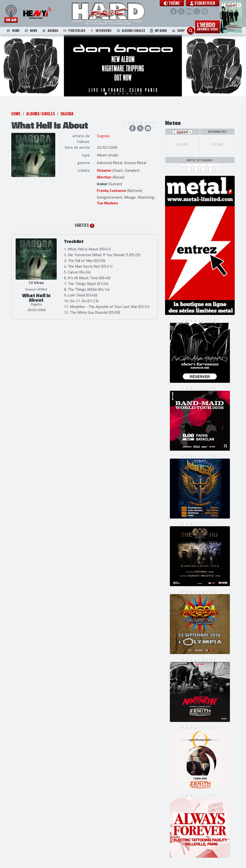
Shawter (104, 171)
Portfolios (74, 31)
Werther (104, 178)
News (31, 31)
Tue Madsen (107, 204)
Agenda (50, 31)
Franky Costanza (111, 191)
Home (13, 31)
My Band (158, 31)
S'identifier (203, 3)
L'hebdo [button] (207, 26)
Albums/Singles (131, 31)
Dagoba (67, 114)
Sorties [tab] (85, 226)
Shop (178, 31)
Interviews (101, 31)
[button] (172, 3)
